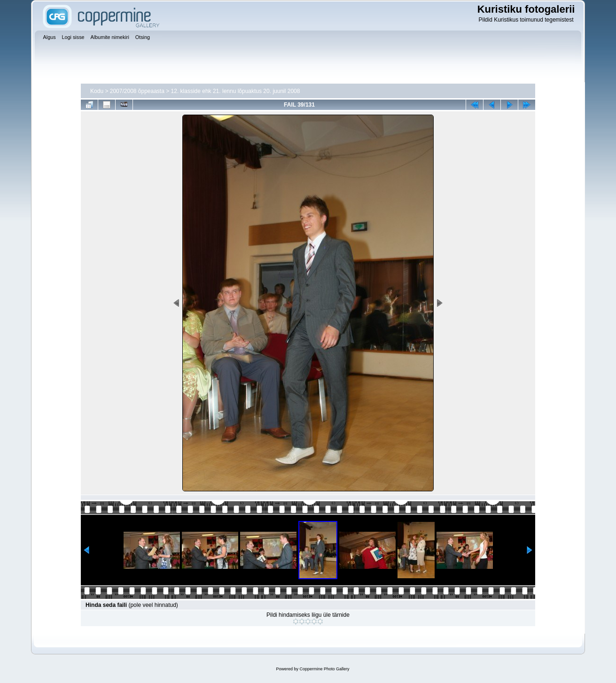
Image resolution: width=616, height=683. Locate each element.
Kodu (97, 91)
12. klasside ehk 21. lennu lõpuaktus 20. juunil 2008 (236, 91)
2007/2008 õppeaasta (137, 91)
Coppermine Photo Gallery (324, 669)
